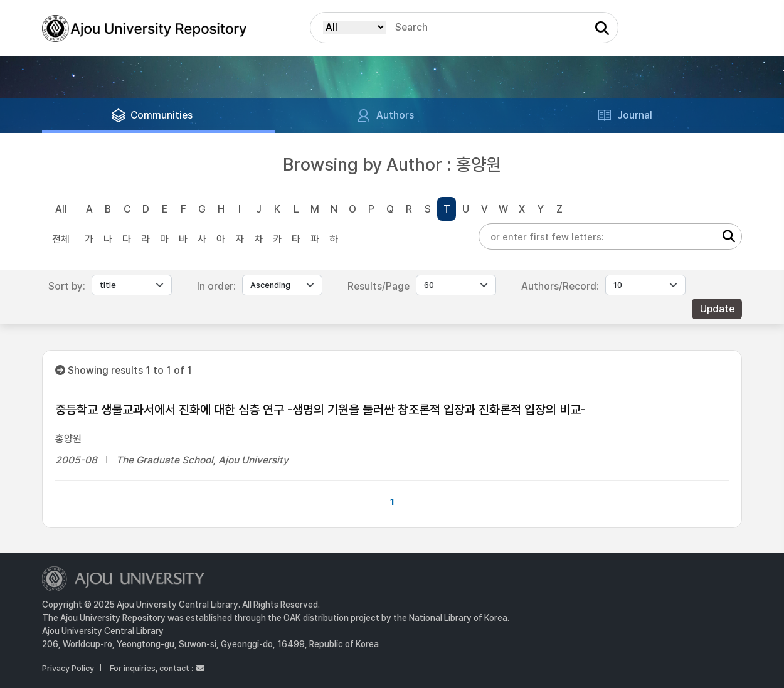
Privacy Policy (68, 668)
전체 (61, 239)
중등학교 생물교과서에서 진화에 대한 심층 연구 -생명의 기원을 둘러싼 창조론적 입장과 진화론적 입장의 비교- (320, 410)
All (61, 209)
